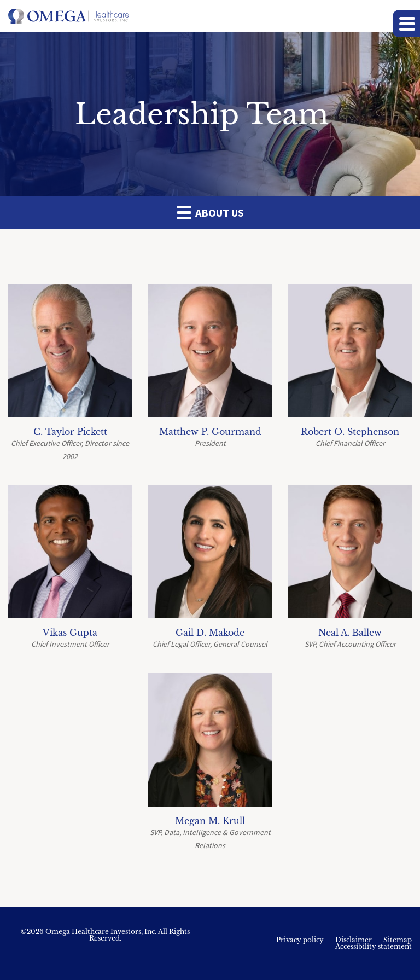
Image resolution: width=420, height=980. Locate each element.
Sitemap (398, 940)
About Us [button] (210, 212)
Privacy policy (300, 940)
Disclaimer (354, 940)
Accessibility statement (374, 947)
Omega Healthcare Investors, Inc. (101, 932)
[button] (406, 24)
